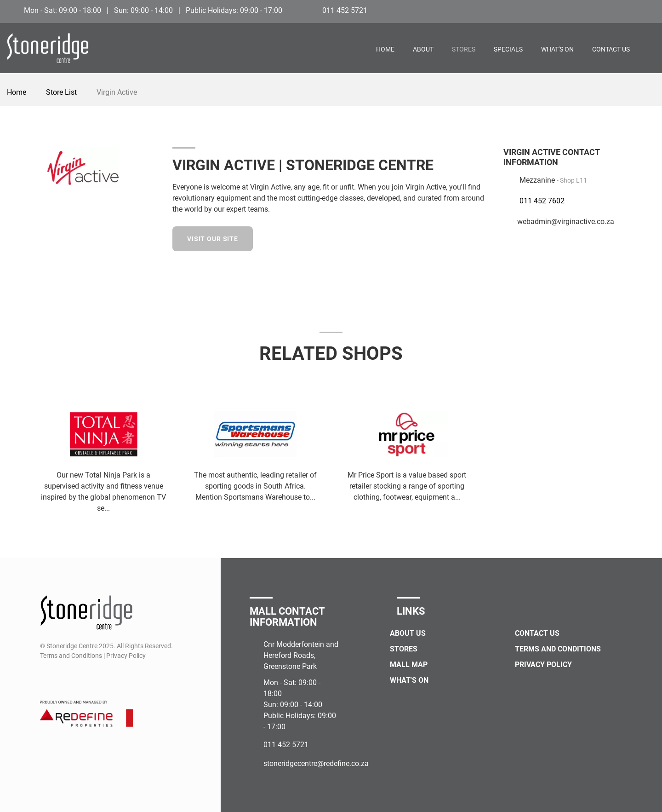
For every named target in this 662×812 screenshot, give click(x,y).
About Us (408, 633)
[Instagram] (649, 10)
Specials (508, 49)
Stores (464, 49)
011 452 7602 (542, 201)
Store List (61, 92)
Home (385, 49)
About (423, 49)
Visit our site (213, 239)
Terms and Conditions (558, 649)
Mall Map (409, 665)
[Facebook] (632, 10)
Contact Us (611, 49)
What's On (557, 49)
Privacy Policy (543, 665)
